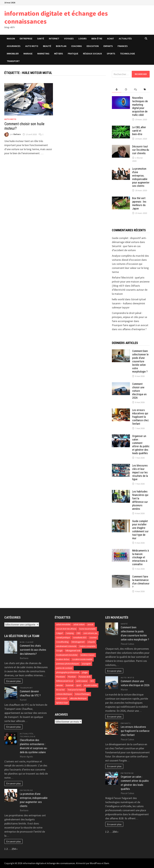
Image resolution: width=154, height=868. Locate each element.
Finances (123, 46)
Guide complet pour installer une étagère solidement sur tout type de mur (140, 530)
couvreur (93, 638)
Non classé (27, 642)
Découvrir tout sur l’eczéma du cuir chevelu (141, 150)
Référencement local (65, 681)
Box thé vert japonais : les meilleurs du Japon (139, 203)
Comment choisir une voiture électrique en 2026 (139, 391)
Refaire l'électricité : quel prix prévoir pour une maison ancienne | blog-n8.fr (131, 282)
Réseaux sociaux (92, 53)
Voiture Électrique (82, 694)
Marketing (43, 53)
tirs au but (60, 690)
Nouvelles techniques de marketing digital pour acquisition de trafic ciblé (140, 106)
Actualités (125, 38)
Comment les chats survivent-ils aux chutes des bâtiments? (33, 650)
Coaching (76, 46)
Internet (54, 38)
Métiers (59, 53)
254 (14, 849)
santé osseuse (82, 681)
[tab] (117, 89)
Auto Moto (32, 46)
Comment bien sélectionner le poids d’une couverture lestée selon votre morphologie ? (140, 361)
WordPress (95, 863)
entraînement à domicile (66, 646)
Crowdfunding (62, 642)
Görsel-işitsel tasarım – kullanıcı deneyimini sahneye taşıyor (129, 303)
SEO (92, 681)
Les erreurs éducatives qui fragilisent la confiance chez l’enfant (140, 417)
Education (93, 46)
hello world (118, 299)
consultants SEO (80, 638)
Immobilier (13, 53)
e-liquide (91, 642)
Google (59, 651)
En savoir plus (14, 681)
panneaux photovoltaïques (68, 664)
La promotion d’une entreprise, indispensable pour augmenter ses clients (141, 177)
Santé (41, 38)
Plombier (72, 677)
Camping (70, 633)
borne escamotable (87, 629)
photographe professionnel (68, 672)
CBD (79, 633)
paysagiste (86, 664)
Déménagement (78, 642)
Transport (13, 61)
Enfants (108, 46)
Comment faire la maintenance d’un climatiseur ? (141, 582)
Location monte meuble (82, 659)
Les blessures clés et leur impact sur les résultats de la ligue (140, 472)
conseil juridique (63, 638)
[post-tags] (145, 89)
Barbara (17, 134)
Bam (107, 863)
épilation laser (62, 703)
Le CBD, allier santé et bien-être (139, 131)
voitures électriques (64, 694)
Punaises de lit (85, 677)
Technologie (127, 53)
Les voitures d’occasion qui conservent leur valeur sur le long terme (130, 268)
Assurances (14, 46)
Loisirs (83, 38)
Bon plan (61, 46)
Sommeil (70, 685)
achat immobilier (63, 624)
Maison (11, 38)
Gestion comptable (87, 646)
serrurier (59, 685)
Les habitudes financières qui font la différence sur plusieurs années (140, 500)
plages (85, 672)
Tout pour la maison (76, 690)
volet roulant (62, 698)
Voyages (69, 38)
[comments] (136, 89)
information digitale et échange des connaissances (56, 17)
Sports (111, 53)
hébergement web (73, 651)
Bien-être (97, 38)
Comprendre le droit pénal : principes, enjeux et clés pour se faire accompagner (129, 317)
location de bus (63, 659)
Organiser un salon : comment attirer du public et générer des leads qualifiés (141, 445)
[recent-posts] (126, 89)
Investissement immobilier (67, 655)
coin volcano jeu (90, 633)
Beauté (47, 46)
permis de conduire (64, 668)
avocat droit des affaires (66, 629)
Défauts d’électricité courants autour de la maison (130, 290)
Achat (111, 38)
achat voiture (79, 624)
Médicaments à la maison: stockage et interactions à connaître (140, 557)
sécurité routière (90, 685)
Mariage (28, 53)
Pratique (73, 53)
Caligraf (59, 633)
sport (79, 685)
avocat (90, 624)
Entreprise (26, 38)
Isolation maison (88, 655)
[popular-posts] (117, 89)
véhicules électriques (78, 698)
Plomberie (61, 677)
